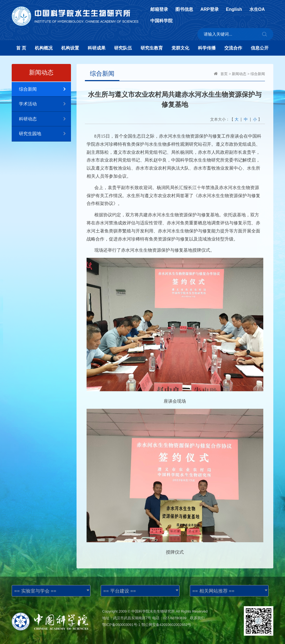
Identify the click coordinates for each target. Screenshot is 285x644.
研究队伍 (123, 48)
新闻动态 (239, 74)
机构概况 (44, 48)
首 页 (21, 48)
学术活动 (45, 104)
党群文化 (180, 48)
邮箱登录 (159, 9)
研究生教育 (152, 48)
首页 (224, 74)
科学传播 (207, 48)
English (234, 9)
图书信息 (184, 9)
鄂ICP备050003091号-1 (121, 625)
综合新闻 (45, 89)
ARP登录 (210, 9)
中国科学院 (161, 21)
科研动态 (45, 119)
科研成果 (97, 48)
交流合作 (233, 48)
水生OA (257, 9)
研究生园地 (45, 134)
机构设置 (70, 48)
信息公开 (260, 48)
